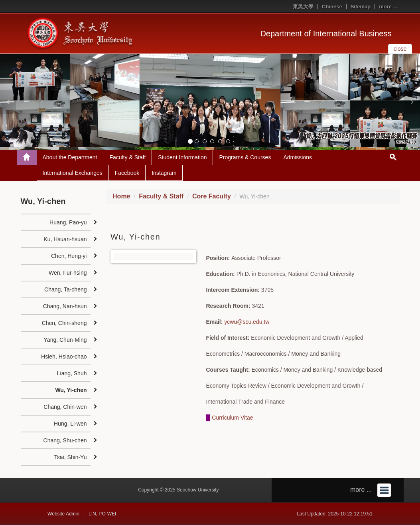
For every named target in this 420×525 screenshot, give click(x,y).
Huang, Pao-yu (68, 222)
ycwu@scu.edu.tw (247, 322)
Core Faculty (212, 196)
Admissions (298, 157)
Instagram (164, 173)
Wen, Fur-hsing (68, 273)
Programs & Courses (245, 157)
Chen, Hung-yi (69, 256)
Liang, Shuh (72, 373)
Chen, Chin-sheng (64, 323)
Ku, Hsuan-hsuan (65, 239)
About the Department (70, 157)
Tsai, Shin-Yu (71, 457)
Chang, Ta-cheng (65, 289)
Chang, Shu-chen (65, 440)
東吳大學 (303, 7)
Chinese (332, 7)
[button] (8, 102)
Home (121, 196)
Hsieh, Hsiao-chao (64, 357)
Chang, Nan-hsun (65, 306)
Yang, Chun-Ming (65, 340)
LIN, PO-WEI (102, 514)
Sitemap (361, 7)
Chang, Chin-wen (65, 407)
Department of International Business (326, 34)
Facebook (127, 173)
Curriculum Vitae (232, 418)
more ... (388, 7)
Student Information (182, 157)
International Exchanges (73, 173)
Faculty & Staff (127, 157)
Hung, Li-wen (70, 424)
